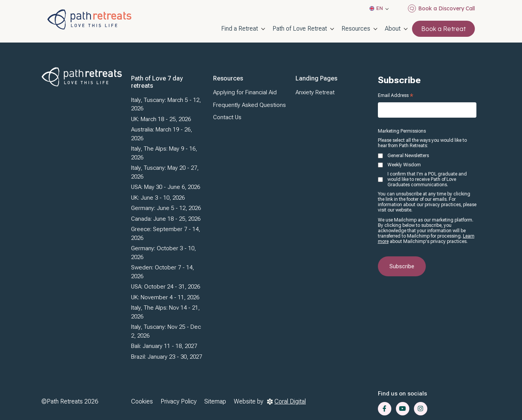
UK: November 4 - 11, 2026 (165, 297)
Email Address (396, 95)
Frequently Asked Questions (250, 105)
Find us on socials (402, 394)
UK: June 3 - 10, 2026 (158, 198)
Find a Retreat (240, 29)
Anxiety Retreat (315, 92)
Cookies (142, 401)
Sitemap (215, 401)
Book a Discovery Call (441, 8)
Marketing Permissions (402, 131)
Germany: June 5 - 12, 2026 (166, 208)
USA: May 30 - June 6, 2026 (166, 187)
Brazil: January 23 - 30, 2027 (167, 357)
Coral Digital (286, 401)
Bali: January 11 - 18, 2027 (164, 346)
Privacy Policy (179, 401)
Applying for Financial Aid (245, 92)
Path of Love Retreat (300, 29)
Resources (356, 29)
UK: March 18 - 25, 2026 (161, 119)
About (393, 29)
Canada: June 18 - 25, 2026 (166, 219)
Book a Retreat (443, 29)
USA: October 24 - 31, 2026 (166, 287)
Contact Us (227, 117)
